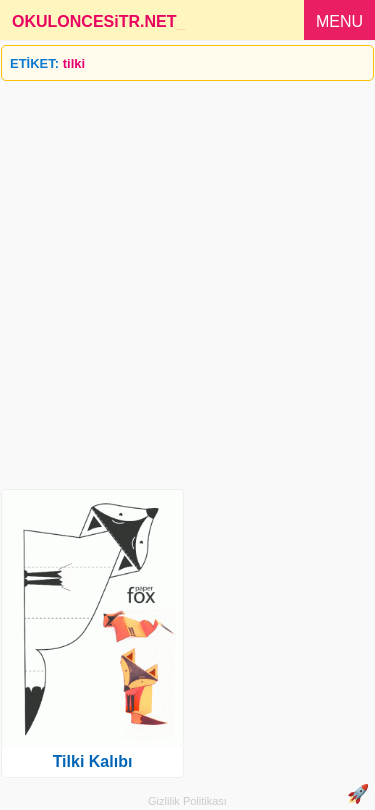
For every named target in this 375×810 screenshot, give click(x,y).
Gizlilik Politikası (187, 801)
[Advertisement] (187, 277)
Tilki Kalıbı (93, 761)
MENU (339, 21)
